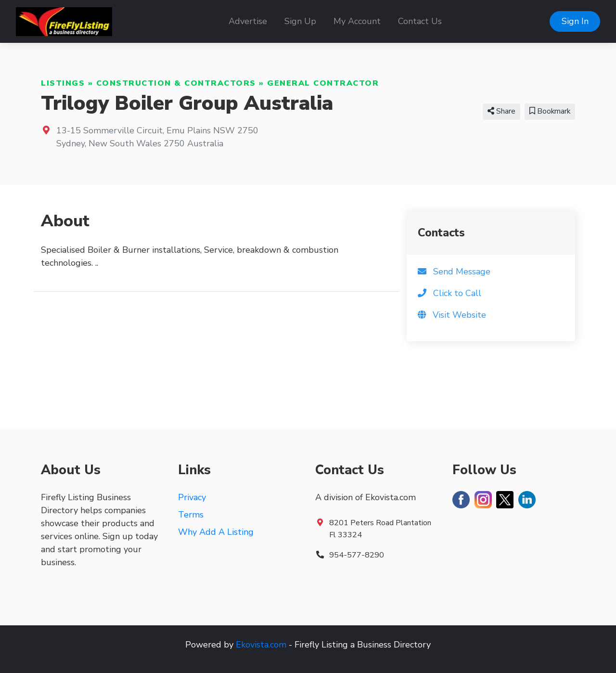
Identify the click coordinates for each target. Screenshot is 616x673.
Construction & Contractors (176, 83)
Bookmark (550, 111)
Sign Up (300, 21)
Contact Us (420, 21)
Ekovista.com (261, 645)
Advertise (248, 21)
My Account (357, 21)
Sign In (575, 21)
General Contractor (323, 83)
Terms (191, 515)
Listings (63, 83)
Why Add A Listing (216, 532)
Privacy (192, 497)
